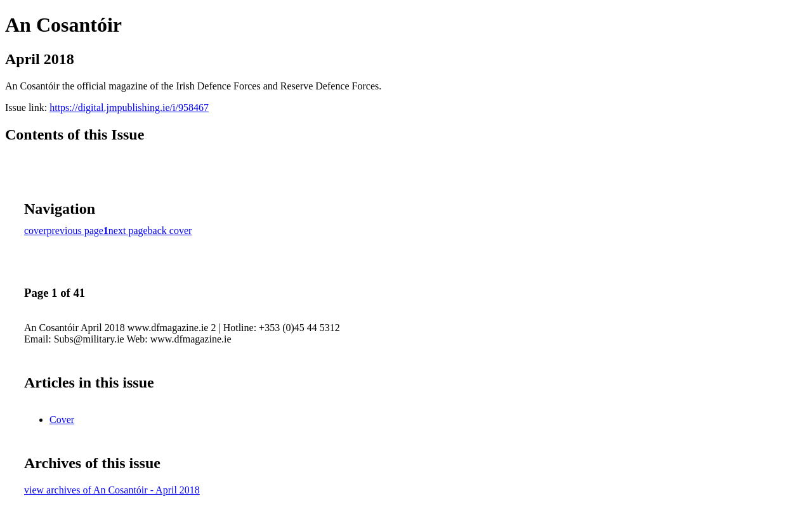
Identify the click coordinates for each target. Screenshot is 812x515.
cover (36, 231)
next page (128, 231)
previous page (75, 231)
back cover (170, 231)
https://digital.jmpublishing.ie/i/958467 (129, 108)
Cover (62, 420)
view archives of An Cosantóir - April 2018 (112, 490)
